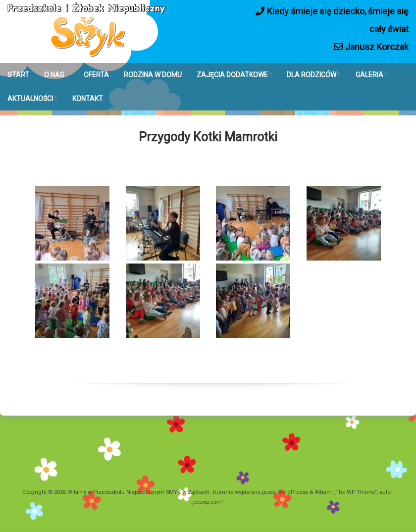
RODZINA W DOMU (153, 75)
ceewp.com (207, 502)
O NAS (54, 75)
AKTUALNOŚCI (30, 99)
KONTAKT (88, 99)
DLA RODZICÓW (312, 75)
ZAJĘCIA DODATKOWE (232, 75)
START (18, 75)
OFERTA (96, 75)
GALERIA (369, 75)
